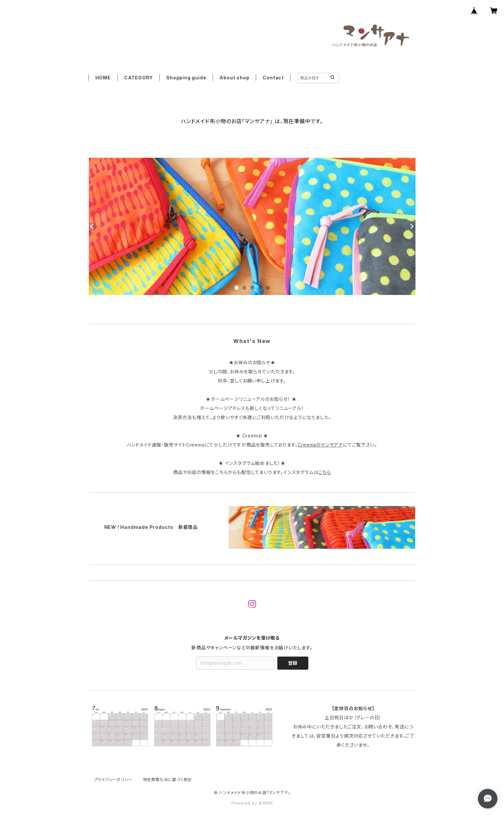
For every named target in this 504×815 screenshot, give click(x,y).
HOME (103, 78)
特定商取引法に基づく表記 (168, 780)
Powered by (252, 803)
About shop (234, 78)
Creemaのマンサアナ (320, 445)
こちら (325, 472)
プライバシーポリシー (113, 780)
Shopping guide (186, 78)
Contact (273, 78)
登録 (293, 663)
